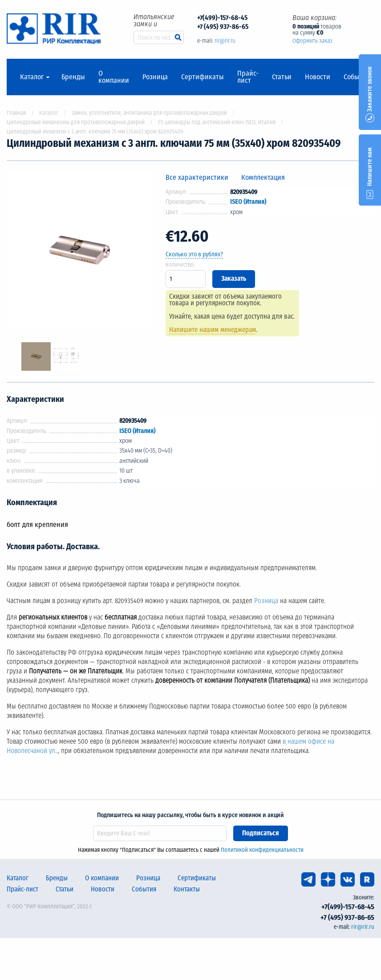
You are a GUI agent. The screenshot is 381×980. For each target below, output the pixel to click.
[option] (79, 252)
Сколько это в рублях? (194, 254)
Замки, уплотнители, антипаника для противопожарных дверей (149, 113)
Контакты (187, 889)
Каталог (32, 77)
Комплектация (263, 177)
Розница (155, 77)
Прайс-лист (248, 77)
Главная (16, 113)
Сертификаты (203, 77)
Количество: (180, 265)
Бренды (73, 77)
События (357, 77)
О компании (114, 77)
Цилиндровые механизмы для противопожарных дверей (76, 122)
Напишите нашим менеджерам (213, 330)
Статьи (282, 77)
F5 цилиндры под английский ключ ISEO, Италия (217, 122)
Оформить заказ (312, 41)
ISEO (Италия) (248, 202)
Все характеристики (197, 177)
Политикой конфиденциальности (262, 850)
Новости (318, 77)
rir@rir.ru (225, 41)
